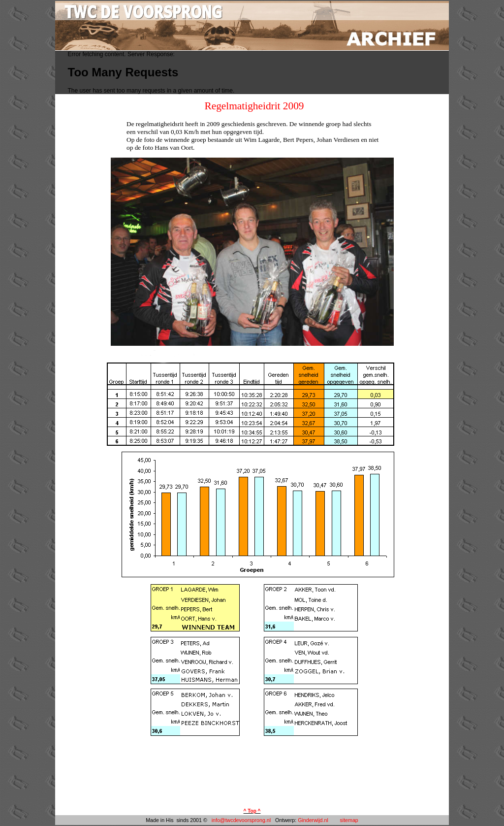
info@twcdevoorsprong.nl (242, 820)
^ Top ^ (252, 811)
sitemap (349, 820)
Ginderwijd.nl (313, 820)
